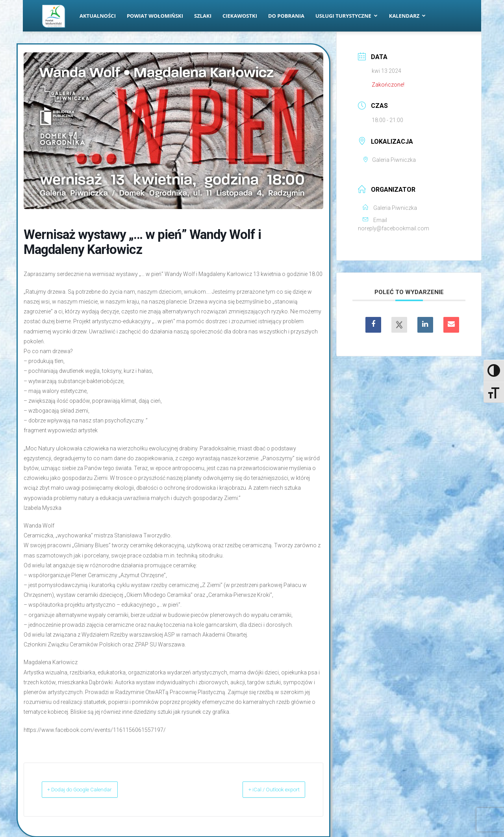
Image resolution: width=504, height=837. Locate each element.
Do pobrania (286, 16)
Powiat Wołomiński (155, 16)
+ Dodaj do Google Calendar (91, 789)
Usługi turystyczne (346, 16)
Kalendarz (408, 16)
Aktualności (98, 16)
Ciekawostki (240, 16)
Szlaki (203, 16)
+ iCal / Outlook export (264, 789)
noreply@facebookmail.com (394, 228)
